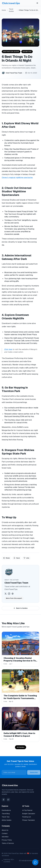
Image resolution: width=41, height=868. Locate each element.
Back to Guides (21, 608)
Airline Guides (7, 820)
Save (17, 558)
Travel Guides (11, 10)
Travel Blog (6, 814)
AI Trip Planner (27, 810)
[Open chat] (35, 862)
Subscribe (34, 772)
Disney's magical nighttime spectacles (17, 178)
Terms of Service (8, 843)
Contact (5, 833)
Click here (8, 349)
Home (4, 10)
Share (6, 558)
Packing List (27, 817)
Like (26, 558)
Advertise (5, 837)
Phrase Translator (29, 820)
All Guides (21, 747)
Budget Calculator (29, 814)
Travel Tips (6, 817)
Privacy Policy (7, 840)
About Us (5, 830)
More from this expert (14, 598)
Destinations (6, 810)
